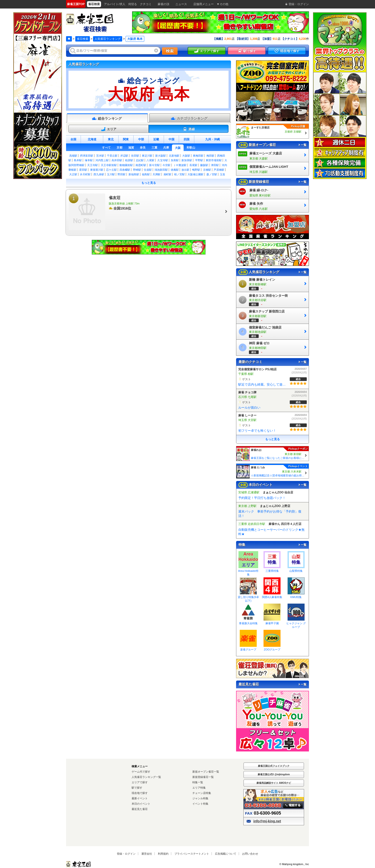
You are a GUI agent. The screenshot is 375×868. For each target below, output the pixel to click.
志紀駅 (140, 160)
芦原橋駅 (219, 170)
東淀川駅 (147, 156)
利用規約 (163, 854)
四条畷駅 (125, 170)
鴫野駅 (196, 170)
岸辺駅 (124, 156)
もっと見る (149, 183)
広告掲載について (226, 854)
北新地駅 (174, 156)
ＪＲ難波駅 (180, 165)
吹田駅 (135, 156)
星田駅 (83, 170)
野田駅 (122, 174)
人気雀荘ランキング (108, 39)
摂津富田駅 (87, 156)
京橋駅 (207, 170)
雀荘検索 (83, 39)
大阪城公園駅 (196, 174)
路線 (189, 129)
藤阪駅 (204, 165)
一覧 (302, 145)
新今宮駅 (154, 165)
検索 (170, 51)
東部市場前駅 (214, 160)
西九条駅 (99, 174)
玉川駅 (111, 174)
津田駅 (215, 165)
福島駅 (146, 174)
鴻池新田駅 (161, 170)
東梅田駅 (198, 156)
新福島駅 (134, 174)
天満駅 (157, 174)
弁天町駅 (85, 174)
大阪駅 (186, 156)
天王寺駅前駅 (109, 165)
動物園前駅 (126, 165)
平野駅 (199, 160)
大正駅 (73, 174)
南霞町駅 (141, 165)
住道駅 (148, 170)
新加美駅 (187, 160)
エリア (109, 129)
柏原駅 (129, 160)
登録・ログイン (126, 854)
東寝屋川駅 (97, 170)
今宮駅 (166, 165)
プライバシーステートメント (192, 854)
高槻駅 (73, 156)
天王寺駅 (93, 165)
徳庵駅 (175, 170)
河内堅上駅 (102, 160)
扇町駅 (167, 174)
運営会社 (147, 854)
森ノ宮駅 (212, 174)
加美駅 (175, 160)
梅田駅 (210, 156)
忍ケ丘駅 (111, 170)
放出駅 (185, 170)
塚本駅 (89, 160)
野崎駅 (137, 170)
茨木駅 (100, 156)
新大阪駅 (161, 156)
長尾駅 (193, 165)
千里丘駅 (112, 156)
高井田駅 (117, 160)
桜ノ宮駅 (179, 174)
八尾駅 (150, 160)
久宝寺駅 (163, 160)
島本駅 (78, 160)
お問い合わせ (250, 854)
